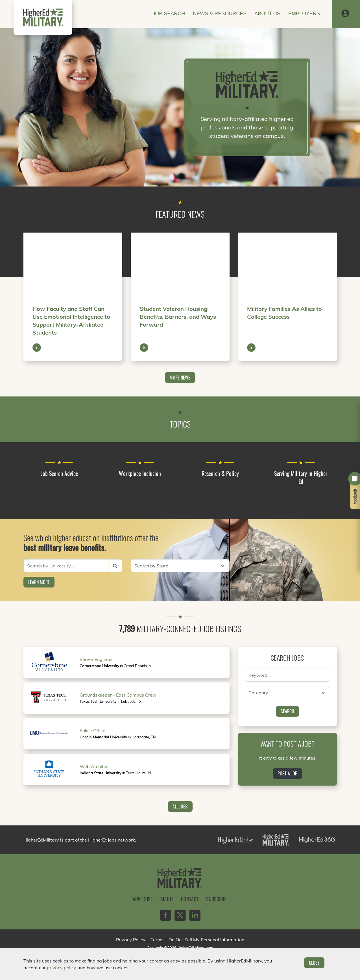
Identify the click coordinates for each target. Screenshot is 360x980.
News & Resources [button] (220, 14)
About (167, 899)
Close (314, 963)
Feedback (355, 497)
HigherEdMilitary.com (195, 948)
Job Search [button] (169, 14)
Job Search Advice (59, 473)
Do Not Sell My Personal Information (206, 940)
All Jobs (180, 806)
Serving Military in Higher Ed (301, 477)
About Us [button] (267, 14)
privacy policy (62, 968)
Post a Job (287, 773)
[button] (345, 14)
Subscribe (217, 899)
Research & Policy (220, 473)
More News (180, 378)
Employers (304, 14)
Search (287, 711)
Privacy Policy (131, 940)
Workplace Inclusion (140, 473)
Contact (190, 899)
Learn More (39, 582)
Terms (157, 940)
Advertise (143, 899)
